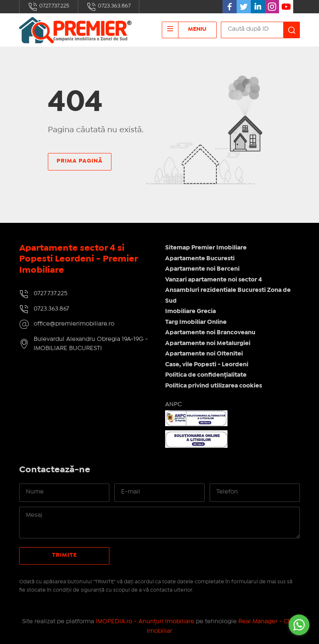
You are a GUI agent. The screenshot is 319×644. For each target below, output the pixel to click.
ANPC (173, 405)
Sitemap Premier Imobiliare (206, 248)
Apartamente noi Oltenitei (204, 354)
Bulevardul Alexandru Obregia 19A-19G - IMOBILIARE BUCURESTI (91, 344)
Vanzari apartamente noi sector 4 (214, 280)
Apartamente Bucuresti (200, 259)
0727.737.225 (49, 7)
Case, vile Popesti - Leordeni (207, 365)
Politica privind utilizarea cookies (214, 386)
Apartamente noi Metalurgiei (208, 343)
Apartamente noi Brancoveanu (210, 333)
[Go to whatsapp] (299, 625)
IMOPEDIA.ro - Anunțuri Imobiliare (145, 622)
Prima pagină (80, 161)
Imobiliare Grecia (190, 311)
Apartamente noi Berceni (202, 269)
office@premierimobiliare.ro (74, 324)
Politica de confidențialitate (206, 375)
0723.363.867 (109, 7)
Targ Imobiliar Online (196, 322)
